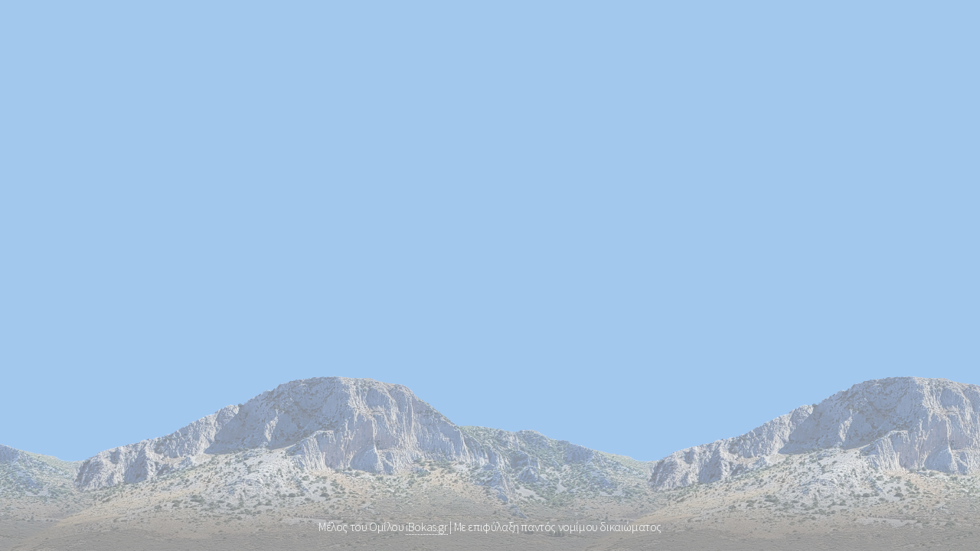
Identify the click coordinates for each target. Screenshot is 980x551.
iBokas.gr (426, 527)
